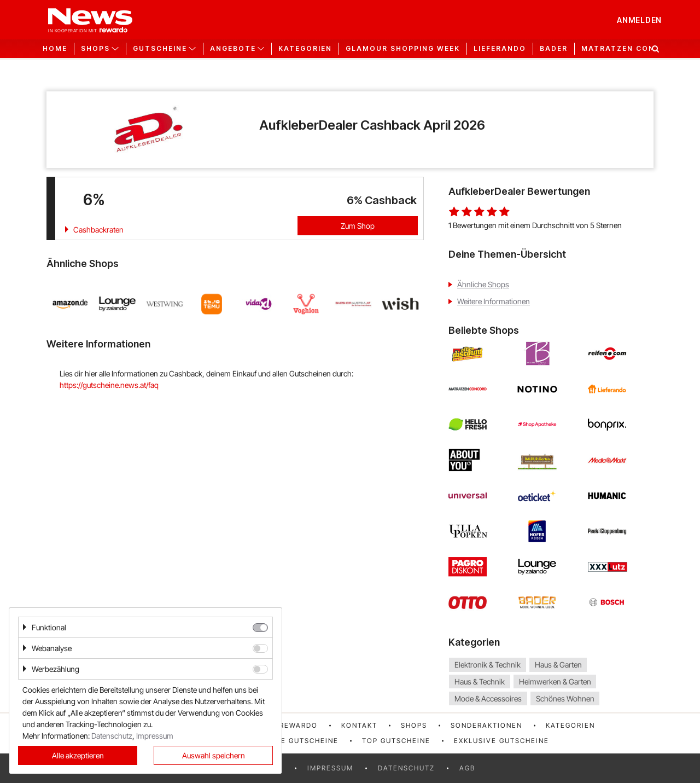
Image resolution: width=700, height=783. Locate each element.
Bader (554, 49)
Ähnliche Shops (483, 284)
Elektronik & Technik (488, 665)
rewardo (299, 725)
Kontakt (359, 725)
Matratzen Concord (630, 49)
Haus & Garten (558, 665)
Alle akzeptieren (78, 755)
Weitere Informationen (494, 301)
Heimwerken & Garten (555, 681)
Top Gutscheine (396, 741)
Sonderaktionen (486, 725)
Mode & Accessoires (488, 698)
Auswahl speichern (214, 755)
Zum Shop (358, 226)
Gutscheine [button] (160, 49)
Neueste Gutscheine (294, 741)
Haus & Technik (480, 681)
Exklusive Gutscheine (501, 741)
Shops (414, 725)
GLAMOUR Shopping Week (403, 49)
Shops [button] (95, 49)
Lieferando (500, 49)
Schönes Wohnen (565, 698)
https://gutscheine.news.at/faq (109, 385)
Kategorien (305, 49)
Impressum (330, 768)
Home (55, 49)
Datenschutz (406, 768)
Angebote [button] (233, 49)
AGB (467, 768)
